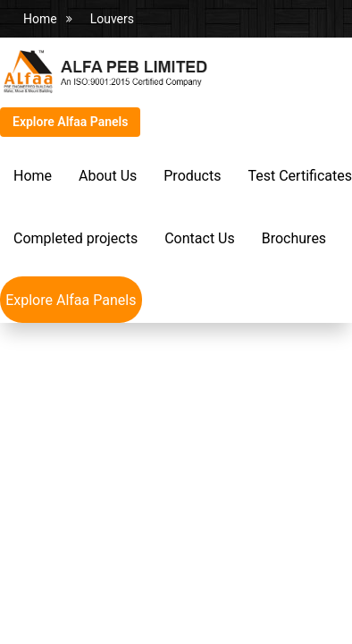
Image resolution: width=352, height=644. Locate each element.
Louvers (112, 19)
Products (192, 176)
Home (40, 19)
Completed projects (75, 238)
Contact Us (200, 238)
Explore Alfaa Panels (70, 122)
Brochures (294, 238)
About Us (108, 176)
